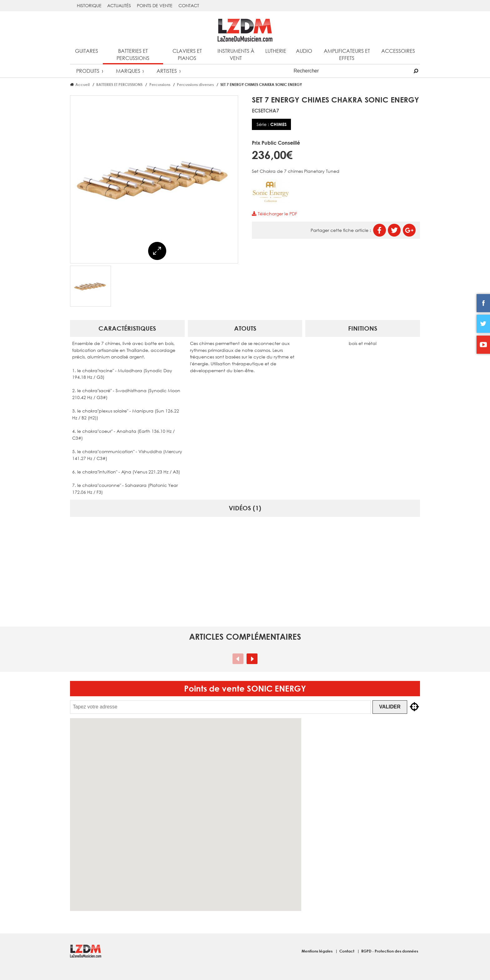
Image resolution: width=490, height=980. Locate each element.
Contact (189, 5)
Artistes (167, 71)
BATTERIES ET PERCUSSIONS (119, 84)
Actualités (119, 5)
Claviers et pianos (187, 54)
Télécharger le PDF (274, 214)
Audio (304, 51)
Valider (391, 707)
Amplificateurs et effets (347, 54)
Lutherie (276, 51)
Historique (89, 5)
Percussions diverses (195, 84)
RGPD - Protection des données (390, 951)
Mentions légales (317, 951)
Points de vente (155, 5)
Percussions (160, 84)
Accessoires (398, 51)
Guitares (87, 51)
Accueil (82, 84)
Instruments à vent (236, 54)
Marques (128, 71)
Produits (88, 71)
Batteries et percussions (133, 54)
